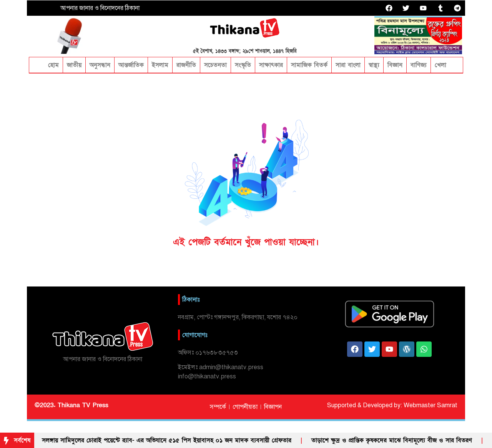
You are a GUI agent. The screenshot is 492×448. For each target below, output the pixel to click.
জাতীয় (74, 65)
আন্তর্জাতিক (131, 65)
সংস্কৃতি (243, 65)
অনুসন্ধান (100, 65)
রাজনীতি (186, 65)
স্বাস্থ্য (374, 65)
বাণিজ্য (419, 65)
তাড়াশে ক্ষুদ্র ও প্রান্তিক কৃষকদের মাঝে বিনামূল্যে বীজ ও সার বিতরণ (392, 440)
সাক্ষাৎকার (271, 65)
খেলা (440, 65)
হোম (52, 65)
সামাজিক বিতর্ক (309, 65)
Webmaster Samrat (430, 405)
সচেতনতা (215, 65)
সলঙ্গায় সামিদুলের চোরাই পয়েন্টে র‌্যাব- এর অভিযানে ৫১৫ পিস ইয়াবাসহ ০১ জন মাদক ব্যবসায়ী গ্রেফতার (167, 440)
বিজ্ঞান (395, 65)
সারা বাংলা (348, 65)
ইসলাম (160, 65)
